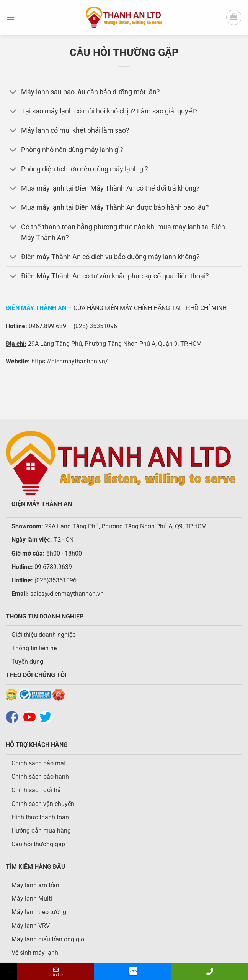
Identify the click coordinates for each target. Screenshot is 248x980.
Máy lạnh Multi (32, 899)
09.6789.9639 (52, 567)
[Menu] (10, 17)
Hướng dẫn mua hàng (41, 831)
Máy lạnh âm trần (35, 885)
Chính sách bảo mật (39, 763)
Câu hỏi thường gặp (38, 844)
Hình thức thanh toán (40, 817)
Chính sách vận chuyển (43, 804)
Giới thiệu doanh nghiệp (44, 635)
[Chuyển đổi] (13, 93)
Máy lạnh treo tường (39, 912)
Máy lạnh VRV (31, 926)
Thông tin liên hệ (34, 648)
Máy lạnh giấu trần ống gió (48, 939)
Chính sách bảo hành (40, 777)
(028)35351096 (55, 580)
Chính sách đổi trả (36, 790)
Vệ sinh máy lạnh (35, 953)
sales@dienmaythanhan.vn (67, 594)
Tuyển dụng (27, 662)
